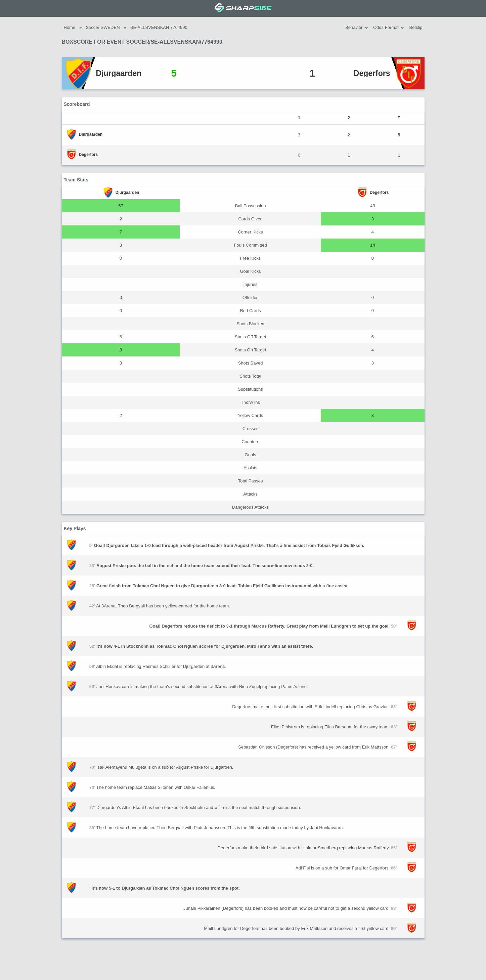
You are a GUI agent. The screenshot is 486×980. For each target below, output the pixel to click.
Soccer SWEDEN (103, 27)
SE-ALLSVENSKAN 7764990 (159, 27)
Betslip (416, 27)
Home (70, 27)
